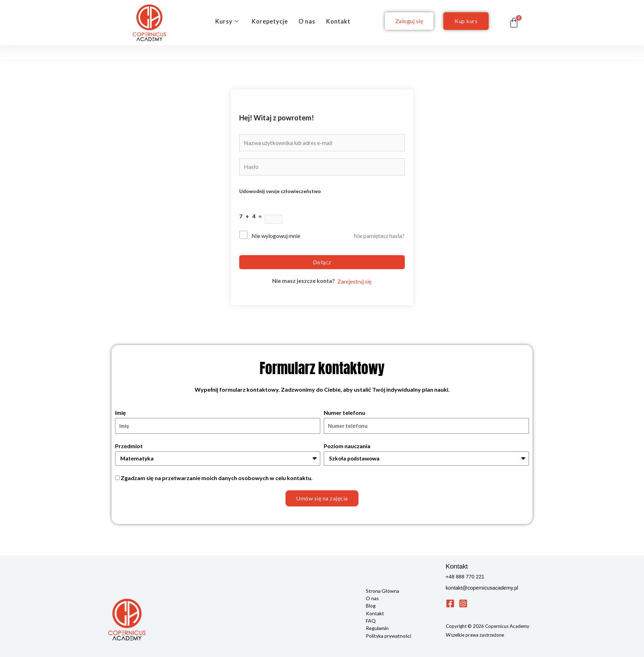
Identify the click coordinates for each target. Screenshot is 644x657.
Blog (371, 606)
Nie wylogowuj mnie (276, 236)
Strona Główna (383, 591)
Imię (120, 413)
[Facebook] (450, 604)
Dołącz (322, 262)
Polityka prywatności (388, 635)
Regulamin (377, 628)
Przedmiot (129, 446)
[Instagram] (463, 604)
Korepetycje (270, 21)
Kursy (227, 21)
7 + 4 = (252, 216)
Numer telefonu (344, 413)
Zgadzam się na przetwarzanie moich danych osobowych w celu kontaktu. (217, 478)
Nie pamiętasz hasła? (379, 236)
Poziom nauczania (347, 446)
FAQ (371, 620)
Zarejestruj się (354, 281)
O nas (307, 21)
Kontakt (338, 21)
